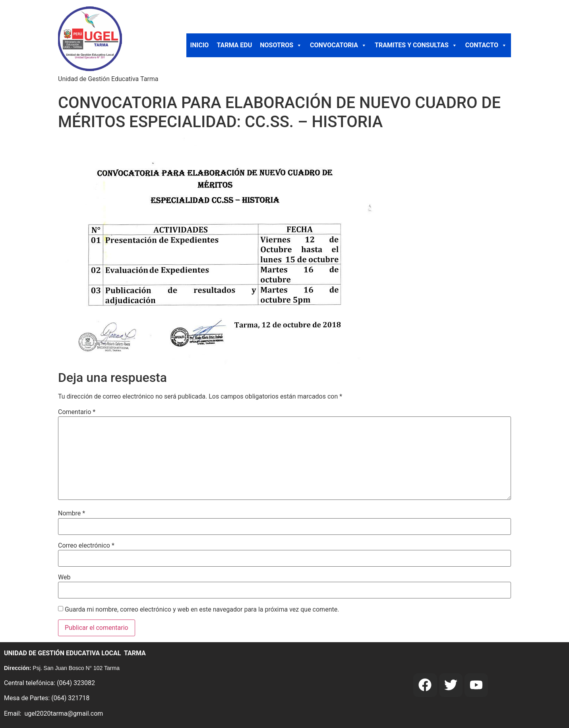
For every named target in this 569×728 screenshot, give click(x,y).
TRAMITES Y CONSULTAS (416, 45)
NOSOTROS (281, 45)
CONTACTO (486, 45)
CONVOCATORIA (338, 45)
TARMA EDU (234, 45)
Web (64, 577)
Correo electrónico (86, 546)
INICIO (200, 45)
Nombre (72, 513)
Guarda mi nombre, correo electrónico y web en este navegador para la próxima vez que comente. (202, 610)
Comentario (77, 412)
